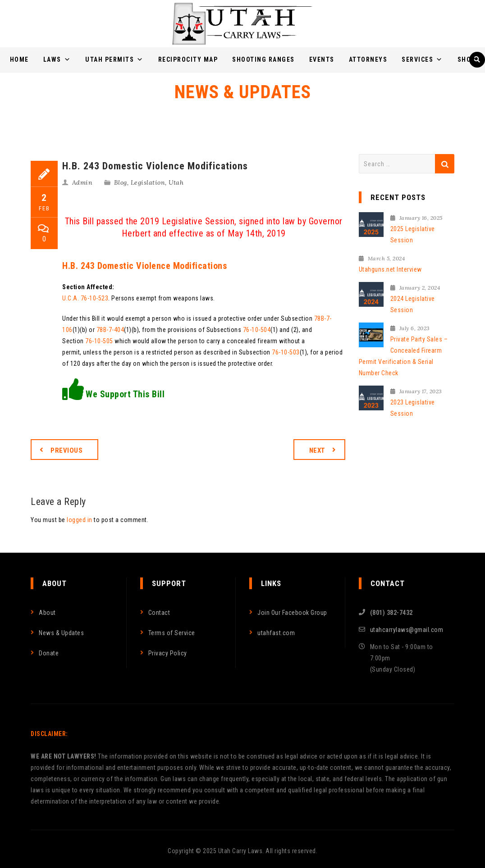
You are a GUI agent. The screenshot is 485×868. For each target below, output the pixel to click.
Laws (57, 60)
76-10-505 (99, 341)
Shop (467, 59)
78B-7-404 (110, 330)
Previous (66, 450)
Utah (176, 182)
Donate (49, 653)
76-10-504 (257, 330)
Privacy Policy (168, 653)
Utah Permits (114, 60)
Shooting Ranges (263, 59)
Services (422, 60)
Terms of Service (172, 633)
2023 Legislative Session (413, 408)
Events (322, 59)
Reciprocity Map (188, 59)
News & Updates (61, 633)
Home (19, 59)
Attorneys (368, 59)
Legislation (148, 182)
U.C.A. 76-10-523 (85, 298)
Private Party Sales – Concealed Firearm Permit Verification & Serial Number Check (403, 356)
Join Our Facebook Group (292, 613)
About (47, 613)
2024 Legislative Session (413, 304)
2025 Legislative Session (413, 234)
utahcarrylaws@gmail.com (407, 630)
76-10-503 (286, 352)
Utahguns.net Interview (390, 269)
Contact (159, 613)
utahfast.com (276, 633)
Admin (82, 182)
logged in (80, 520)
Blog (121, 182)
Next (317, 450)
